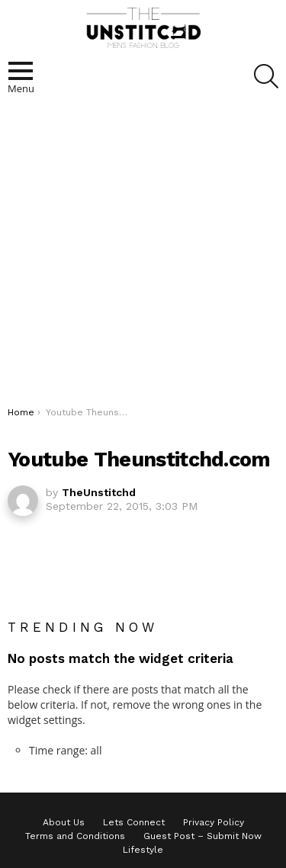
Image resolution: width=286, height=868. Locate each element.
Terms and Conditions (75, 836)
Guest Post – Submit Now (202, 836)
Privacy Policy (214, 822)
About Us (64, 822)
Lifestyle (143, 850)
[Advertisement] (143, 256)
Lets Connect (134, 822)
